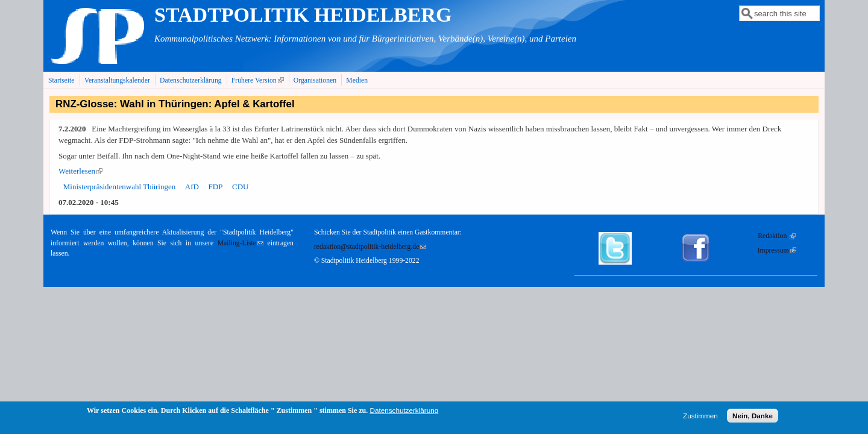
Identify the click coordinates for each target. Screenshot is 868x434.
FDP (216, 187)
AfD (192, 187)
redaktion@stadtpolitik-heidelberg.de (370, 247)
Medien (357, 80)
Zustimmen (700, 418)
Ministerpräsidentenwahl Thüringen (119, 187)
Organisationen (315, 80)
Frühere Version (259, 80)
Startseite (61, 80)
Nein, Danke (753, 418)
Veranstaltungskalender (117, 80)
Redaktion (777, 236)
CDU (240, 187)
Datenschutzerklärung (191, 80)
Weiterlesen (80, 171)
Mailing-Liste (241, 243)
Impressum (777, 250)
